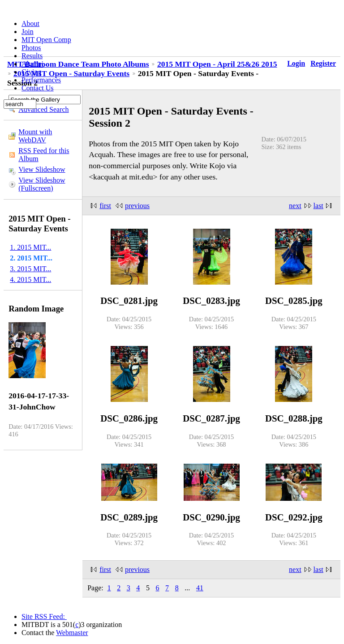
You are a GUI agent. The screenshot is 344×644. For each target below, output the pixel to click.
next (295, 206)
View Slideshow (42, 169)
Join (28, 32)
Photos (31, 48)
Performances (41, 80)
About (30, 23)
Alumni (32, 64)
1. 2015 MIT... (30, 247)
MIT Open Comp (46, 40)
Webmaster (72, 633)
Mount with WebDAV (35, 136)
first (105, 206)
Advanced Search (43, 109)
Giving (31, 72)
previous (137, 206)
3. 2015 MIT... (30, 269)
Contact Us (38, 88)
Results (32, 56)
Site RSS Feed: (44, 616)
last (318, 206)
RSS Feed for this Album (44, 155)
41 (200, 588)
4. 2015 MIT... (30, 279)
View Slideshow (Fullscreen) (42, 184)
